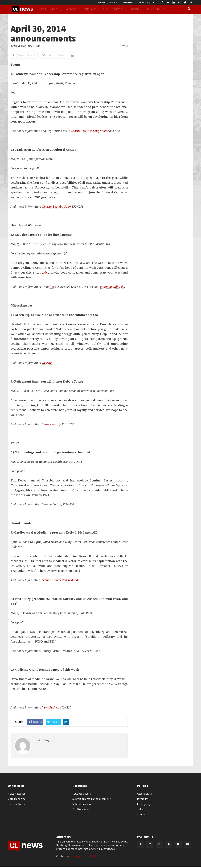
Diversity (142, 799)
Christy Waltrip (51, 424)
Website (75, 131)
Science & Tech (156, 9)
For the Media (81, 809)
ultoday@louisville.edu (84, 856)
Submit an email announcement (92, 799)
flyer (53, 287)
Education (120, 9)
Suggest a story (82, 794)
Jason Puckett (50, 707)
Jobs (140, 809)
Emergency (144, 804)
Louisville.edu (107, 849)
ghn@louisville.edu (112, 287)
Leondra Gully (62, 207)
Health (136, 9)
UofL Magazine (17, 799)
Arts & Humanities (50, 9)
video (46, 272)
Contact (141, 2)
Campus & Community (96, 9)
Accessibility (144, 794)
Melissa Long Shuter (95, 131)
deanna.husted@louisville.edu (61, 580)
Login (151, 2)
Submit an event (82, 804)
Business (73, 9)
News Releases (128, 2)
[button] (189, 9)
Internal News (16, 804)
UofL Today (20, 46)
